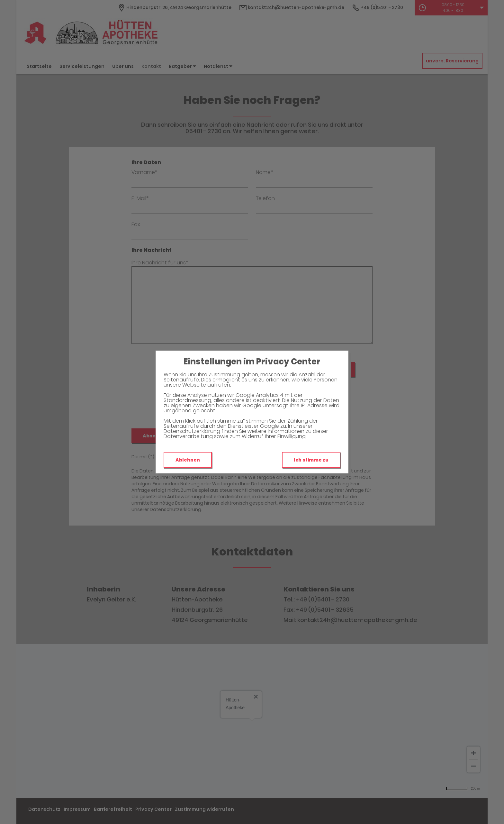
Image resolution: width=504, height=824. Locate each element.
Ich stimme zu (311, 460)
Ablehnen (188, 460)
